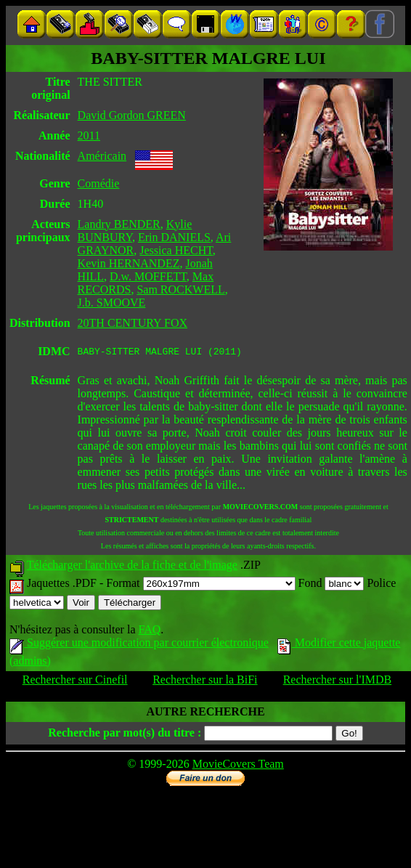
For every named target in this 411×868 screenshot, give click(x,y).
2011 (89, 135)
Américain (102, 156)
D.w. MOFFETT (148, 276)
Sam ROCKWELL (180, 289)
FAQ (149, 632)
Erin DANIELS (174, 237)
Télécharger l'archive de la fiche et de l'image (132, 567)
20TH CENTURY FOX (133, 323)
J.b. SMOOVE (112, 303)
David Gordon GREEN (132, 115)
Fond (331, 585)
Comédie (99, 183)
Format (200, 585)
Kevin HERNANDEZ (129, 263)
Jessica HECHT (176, 250)
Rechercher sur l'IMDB (338, 682)
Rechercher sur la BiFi (205, 682)
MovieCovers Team (238, 766)
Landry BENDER (119, 224)
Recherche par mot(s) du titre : (125, 735)
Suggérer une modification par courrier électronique (139, 645)
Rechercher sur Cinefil (75, 682)
